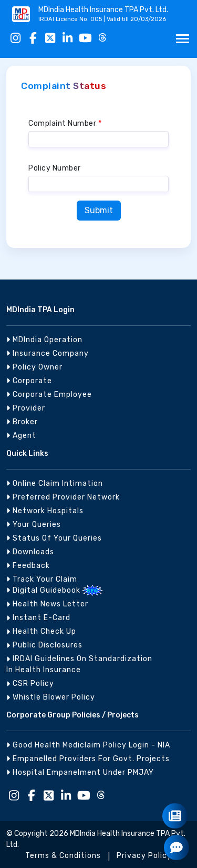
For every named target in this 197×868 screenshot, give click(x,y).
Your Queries (34, 525)
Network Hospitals (45, 511)
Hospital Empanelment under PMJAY (80, 772)
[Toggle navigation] (183, 39)
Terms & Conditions (63, 856)
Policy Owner (34, 367)
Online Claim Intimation (55, 483)
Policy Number (55, 168)
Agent (21, 436)
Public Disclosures (44, 645)
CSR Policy (30, 684)
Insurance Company (48, 353)
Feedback (28, 566)
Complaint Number (65, 123)
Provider (26, 408)
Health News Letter (47, 604)
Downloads (30, 552)
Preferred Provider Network (63, 497)
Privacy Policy (144, 856)
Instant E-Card (38, 618)
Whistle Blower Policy (51, 697)
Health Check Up (41, 631)
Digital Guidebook (44, 590)
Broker (22, 422)
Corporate (29, 381)
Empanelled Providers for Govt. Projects (88, 759)
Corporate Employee (49, 395)
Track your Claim (42, 579)
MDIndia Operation (44, 340)
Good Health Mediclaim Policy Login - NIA (88, 745)
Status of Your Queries (54, 538)
